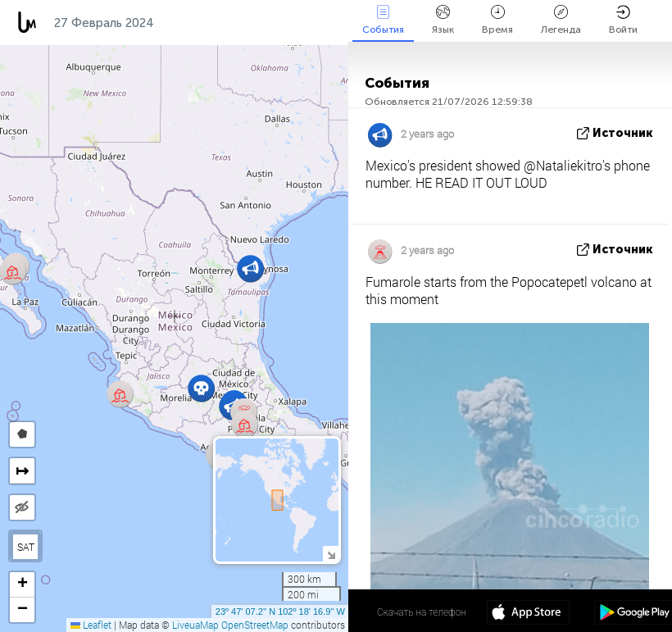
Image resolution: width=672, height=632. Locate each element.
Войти (623, 20)
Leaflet (91, 625)
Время (497, 20)
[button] (245, 424)
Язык (443, 20)
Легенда (561, 20)
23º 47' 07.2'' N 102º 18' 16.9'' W (280, 612)
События (383, 20)
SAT (26, 547)
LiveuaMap (195, 625)
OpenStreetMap (255, 625)
